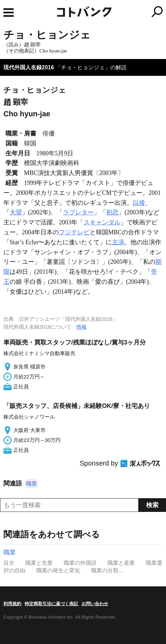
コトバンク (112, 12)
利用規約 (12, 604)
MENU (9, 13)
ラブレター (78, 212)
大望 (16, 212)
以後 (139, 203)
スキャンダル (102, 222)
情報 (81, 327)
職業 (31, 484)
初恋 (112, 212)
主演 (118, 242)
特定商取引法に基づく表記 (51, 604)
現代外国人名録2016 (29, 67)
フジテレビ (74, 232)
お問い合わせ (95, 604)
